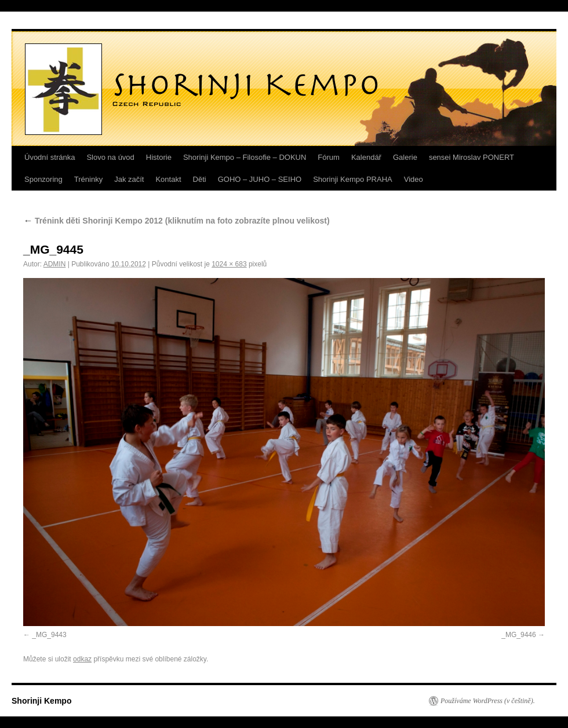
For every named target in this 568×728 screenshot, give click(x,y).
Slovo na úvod (110, 157)
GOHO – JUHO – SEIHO (260, 179)
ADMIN (55, 264)
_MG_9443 (49, 635)
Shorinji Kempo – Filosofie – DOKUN (245, 157)
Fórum (329, 157)
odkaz (82, 659)
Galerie (405, 157)
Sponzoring (43, 179)
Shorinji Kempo (41, 701)
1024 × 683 (229, 264)
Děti (200, 179)
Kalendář (366, 157)
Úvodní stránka (50, 157)
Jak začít (129, 179)
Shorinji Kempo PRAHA (353, 179)
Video (414, 179)
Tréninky (88, 179)
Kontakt (168, 179)
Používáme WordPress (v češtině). (488, 701)
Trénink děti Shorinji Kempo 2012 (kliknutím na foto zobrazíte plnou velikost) (176, 221)
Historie (159, 157)
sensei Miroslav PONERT (471, 157)
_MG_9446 (518, 635)
